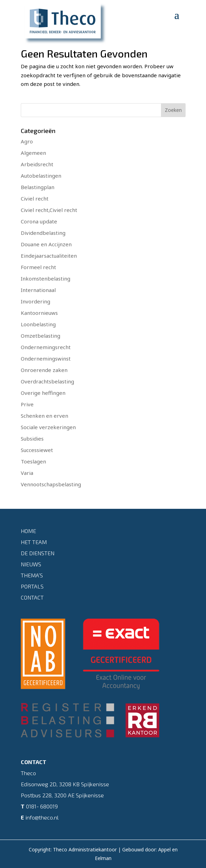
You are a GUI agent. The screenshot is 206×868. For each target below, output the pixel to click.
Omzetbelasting (41, 336)
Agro (27, 141)
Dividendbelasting (43, 233)
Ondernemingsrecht (46, 347)
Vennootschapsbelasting (51, 484)
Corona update (39, 221)
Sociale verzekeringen (48, 427)
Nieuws (31, 564)
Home (28, 531)
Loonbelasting (38, 324)
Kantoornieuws (39, 313)
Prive (27, 404)
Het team (34, 542)
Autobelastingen (41, 176)
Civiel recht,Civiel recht (49, 210)
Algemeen (33, 153)
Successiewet (37, 450)
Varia (27, 473)
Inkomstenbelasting (46, 278)
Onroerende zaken (44, 370)
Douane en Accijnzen (46, 244)
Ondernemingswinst (46, 358)
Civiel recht (35, 198)
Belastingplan (38, 187)
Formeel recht (38, 267)
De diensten (38, 553)
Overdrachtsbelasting (47, 381)
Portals (32, 586)
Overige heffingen (43, 393)
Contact (32, 597)
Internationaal (38, 290)
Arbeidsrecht (37, 164)
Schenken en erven (44, 416)
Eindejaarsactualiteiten (49, 256)
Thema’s (32, 575)
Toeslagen (33, 461)
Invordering (35, 301)
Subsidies (32, 439)
